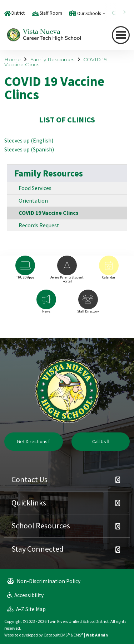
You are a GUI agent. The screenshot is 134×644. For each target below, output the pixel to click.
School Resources (41, 526)
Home (13, 59)
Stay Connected (38, 549)
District (18, 13)
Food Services (35, 188)
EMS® (78, 635)
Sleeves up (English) (29, 140)
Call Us (101, 441)
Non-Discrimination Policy (44, 581)
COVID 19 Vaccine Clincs (49, 213)
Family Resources (52, 59)
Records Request (39, 225)
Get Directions (34, 441)
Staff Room (51, 13)
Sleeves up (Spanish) (29, 149)
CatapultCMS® (57, 635)
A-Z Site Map (26, 609)
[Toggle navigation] (121, 35)
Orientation (33, 200)
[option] (25, 271)
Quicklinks (29, 503)
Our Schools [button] (90, 13)
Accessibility (25, 595)
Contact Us (29, 479)
